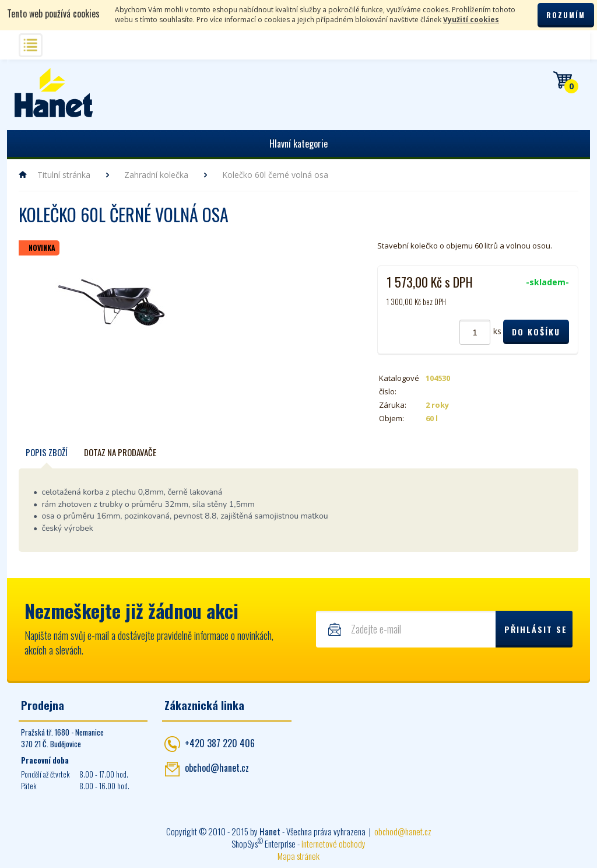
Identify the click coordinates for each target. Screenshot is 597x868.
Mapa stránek (298, 856)
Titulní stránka (64, 175)
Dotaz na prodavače (120, 452)
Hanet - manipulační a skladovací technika (54, 93)
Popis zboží (47, 452)
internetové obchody (333, 843)
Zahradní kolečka (156, 175)
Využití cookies (471, 20)
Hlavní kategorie (298, 143)
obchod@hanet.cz (217, 768)
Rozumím (566, 15)
